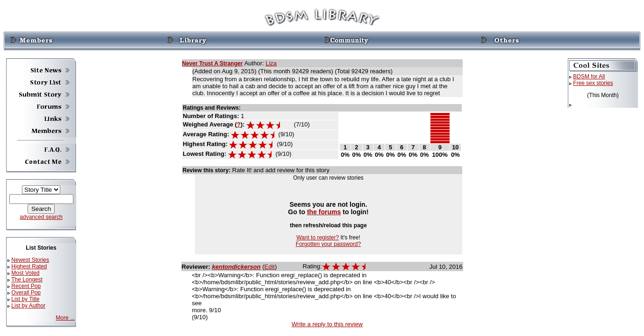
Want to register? (318, 238)
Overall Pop (26, 293)
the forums (324, 212)
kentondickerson (236, 267)
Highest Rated (29, 266)
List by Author (28, 306)
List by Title (25, 299)
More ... (65, 318)
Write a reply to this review (327, 324)
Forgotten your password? (328, 244)
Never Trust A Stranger (213, 63)
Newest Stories (30, 260)
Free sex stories (593, 83)
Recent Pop (26, 286)
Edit (270, 267)
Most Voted (25, 273)
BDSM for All (589, 77)
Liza (271, 63)
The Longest (27, 280)
